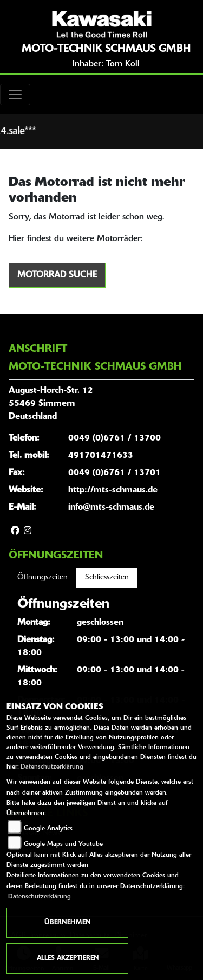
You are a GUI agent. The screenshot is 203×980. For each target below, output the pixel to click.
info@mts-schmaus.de (111, 508)
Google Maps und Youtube (63, 844)
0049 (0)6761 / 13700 (114, 438)
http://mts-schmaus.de (113, 490)
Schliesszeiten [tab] (107, 578)
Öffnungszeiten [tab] (42, 578)
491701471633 (101, 456)
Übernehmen (67, 923)
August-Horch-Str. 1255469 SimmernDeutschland (51, 404)
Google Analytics (48, 829)
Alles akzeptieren (68, 958)
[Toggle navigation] (15, 95)
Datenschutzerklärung (52, 767)
